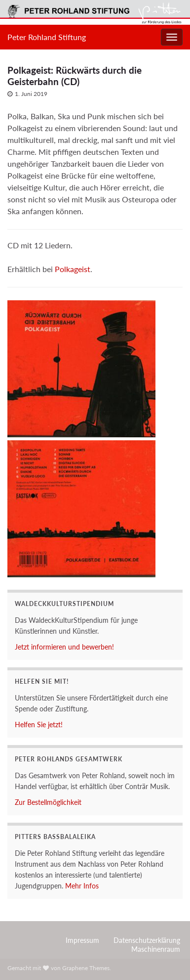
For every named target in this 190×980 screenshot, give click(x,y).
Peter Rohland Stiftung (47, 37)
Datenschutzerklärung (147, 940)
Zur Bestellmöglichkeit (48, 802)
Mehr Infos (82, 886)
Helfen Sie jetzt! (39, 724)
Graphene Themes (86, 968)
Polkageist (73, 269)
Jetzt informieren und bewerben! (64, 647)
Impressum (82, 940)
